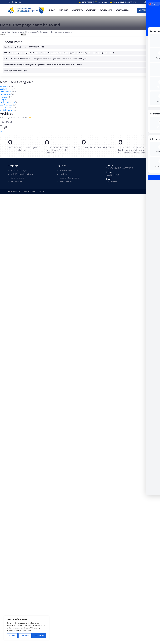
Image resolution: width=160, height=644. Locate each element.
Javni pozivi (91, 10)
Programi (4, 99)
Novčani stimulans (7, 102)
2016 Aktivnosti (6, 110)
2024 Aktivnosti (6, 89)
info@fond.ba (102, 2)
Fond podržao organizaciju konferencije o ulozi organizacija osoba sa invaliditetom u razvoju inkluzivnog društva (43, 65)
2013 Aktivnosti (6, 107)
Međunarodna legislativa (69, 178)
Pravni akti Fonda (66, 170)
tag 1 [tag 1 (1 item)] (1, 131)
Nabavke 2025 (5, 94)
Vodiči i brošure (66, 181)
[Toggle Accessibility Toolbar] (155, 5)
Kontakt (18, 2)
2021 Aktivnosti (6, 105)
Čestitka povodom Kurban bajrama (16, 70)
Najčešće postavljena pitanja (22, 174)
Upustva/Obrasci (124, 10)
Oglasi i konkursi (17, 178)
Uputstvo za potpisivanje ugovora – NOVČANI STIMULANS (24, 47)
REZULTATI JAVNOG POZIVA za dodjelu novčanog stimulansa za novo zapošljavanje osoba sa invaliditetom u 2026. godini (46, 59)
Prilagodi (12, 636)
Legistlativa (77, 10)
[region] (27, 628)
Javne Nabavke (106, 10)
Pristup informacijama (19, 170)
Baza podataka (16, 181)
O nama (52, 10)
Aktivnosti (64, 10)
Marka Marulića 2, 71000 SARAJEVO (124, 2)
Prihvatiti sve (39, 636)
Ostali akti (64, 174)
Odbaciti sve (25, 636)
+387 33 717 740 (87, 2)
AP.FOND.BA (144, 10)
